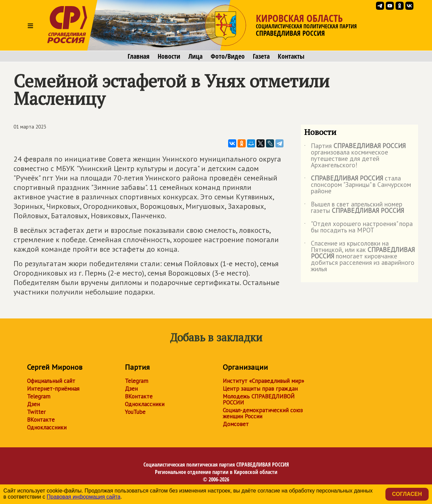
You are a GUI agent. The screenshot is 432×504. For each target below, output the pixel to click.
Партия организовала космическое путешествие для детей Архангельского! (355, 156)
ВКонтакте (41, 420)
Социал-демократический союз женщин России (263, 413)
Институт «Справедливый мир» (263, 381)
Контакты (291, 56)
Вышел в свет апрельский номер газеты (354, 208)
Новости (169, 56)
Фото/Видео (228, 56)
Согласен (407, 494)
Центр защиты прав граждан (260, 389)
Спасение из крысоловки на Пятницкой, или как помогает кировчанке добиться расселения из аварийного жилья (359, 257)
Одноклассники (47, 427)
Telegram (39, 396)
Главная (139, 56)
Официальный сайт (51, 381)
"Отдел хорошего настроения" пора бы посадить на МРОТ (358, 227)
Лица (195, 56)
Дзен (33, 404)
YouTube (135, 412)
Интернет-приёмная (53, 389)
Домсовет (236, 424)
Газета (261, 56)
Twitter (36, 412)
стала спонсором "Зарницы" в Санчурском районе (358, 185)
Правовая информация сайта (84, 497)
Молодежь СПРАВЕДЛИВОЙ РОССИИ (259, 399)
